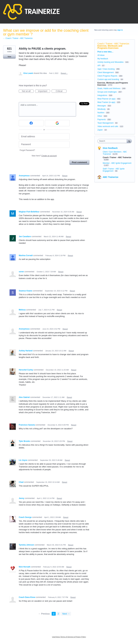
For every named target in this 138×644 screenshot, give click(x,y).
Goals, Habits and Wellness (109, 88)
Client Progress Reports (107, 76)
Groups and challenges (107, 92)
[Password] (44, 144)
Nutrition (101, 113)
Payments (102, 120)
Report (65, 176)
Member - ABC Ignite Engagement (117, 163)
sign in (120, 30)
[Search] (129, 141)
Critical (61, 91)
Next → (66, 614)
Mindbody (102, 109)
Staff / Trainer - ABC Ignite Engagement (114, 170)
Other (100, 116)
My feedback (103, 59)
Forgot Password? (27, 150)
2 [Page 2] (58, 614)
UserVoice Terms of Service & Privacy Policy (69, 637)
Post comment (79, 162)
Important (44, 91)
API (99, 66)
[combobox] (113, 141)
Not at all (28, 91)
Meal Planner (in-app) (106, 99)
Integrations (102, 95)
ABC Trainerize (111, 177)
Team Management (106, 123)
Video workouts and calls (108, 126)
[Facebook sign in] (31, 123)
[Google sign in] (57, 123)
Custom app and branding (108, 79)
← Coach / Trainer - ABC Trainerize (18, 38)
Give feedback (110, 148)
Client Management (106, 72)
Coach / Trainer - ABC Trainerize (113, 44)
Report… (64, 73)
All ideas (101, 55)
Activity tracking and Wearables (111, 62)
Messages (102, 106)
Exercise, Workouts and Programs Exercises (110, 47)
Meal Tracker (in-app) (106, 102)
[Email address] (44, 137)
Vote (9, 57)
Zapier (100, 130)
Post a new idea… (105, 52)
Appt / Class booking (106, 69)
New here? (44, 156)
